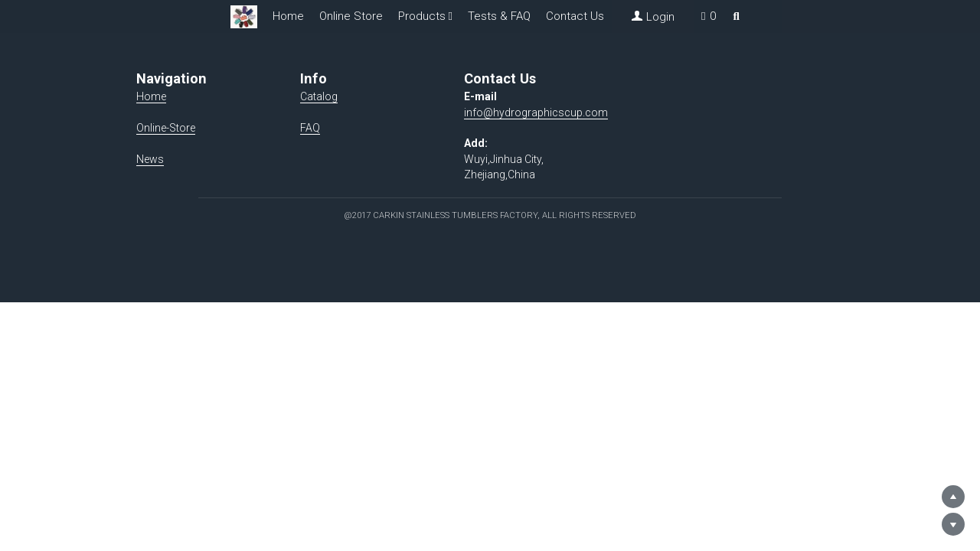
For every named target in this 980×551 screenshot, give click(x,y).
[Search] (737, 16)
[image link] (243, 15)
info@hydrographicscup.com (570, 112)
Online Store (351, 16)
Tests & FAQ (499, 16)
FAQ (328, 128)
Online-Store (167, 128)
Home (288, 16)
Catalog (336, 96)
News (151, 159)
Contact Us (575, 16)
